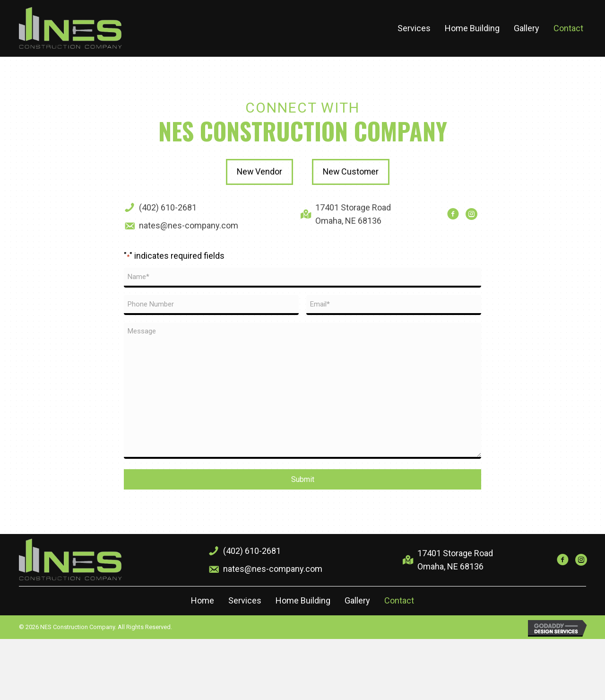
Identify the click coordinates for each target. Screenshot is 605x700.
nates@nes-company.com (189, 225)
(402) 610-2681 (168, 207)
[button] (259, 172)
